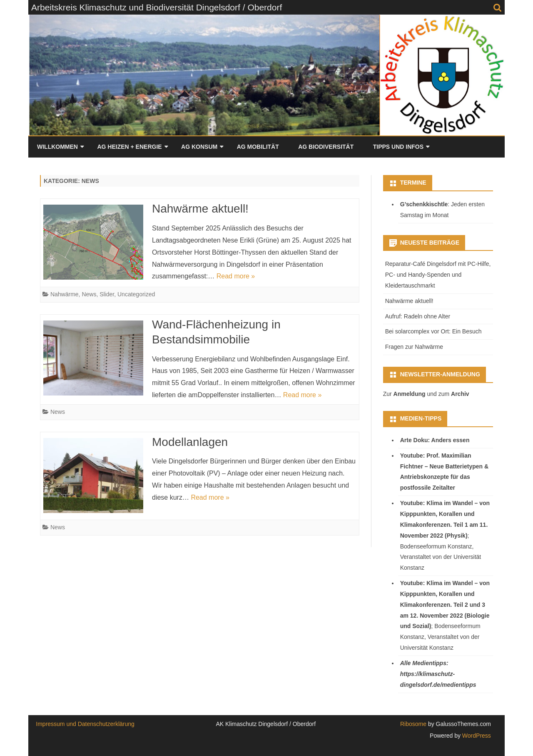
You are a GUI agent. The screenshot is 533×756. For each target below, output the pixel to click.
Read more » (236, 276)
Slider (107, 294)
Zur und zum (426, 394)
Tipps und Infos (398, 147)
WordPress (476, 736)
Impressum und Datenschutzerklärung (85, 724)
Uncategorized (136, 294)
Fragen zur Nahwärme (414, 347)
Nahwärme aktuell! (200, 209)
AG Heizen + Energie (129, 147)
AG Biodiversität (326, 147)
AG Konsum (199, 147)
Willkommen (57, 147)
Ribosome (413, 724)
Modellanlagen (190, 442)
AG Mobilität (258, 147)
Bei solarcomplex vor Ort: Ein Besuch (433, 331)
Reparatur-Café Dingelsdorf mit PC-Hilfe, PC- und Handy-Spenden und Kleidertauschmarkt (438, 275)
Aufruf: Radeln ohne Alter (418, 316)
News (89, 294)
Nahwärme (65, 294)
